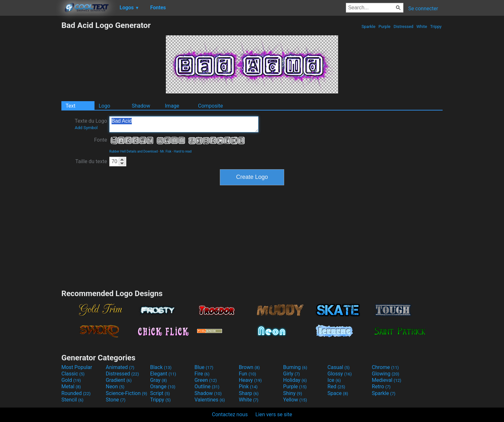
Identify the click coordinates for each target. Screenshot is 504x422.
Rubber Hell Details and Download (134, 151)
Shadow (141, 106)
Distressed (403, 26)
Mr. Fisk (166, 151)
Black (161, 367)
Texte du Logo (91, 124)
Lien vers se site (274, 414)
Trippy (436, 26)
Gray (158, 380)
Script (160, 393)
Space (338, 393)
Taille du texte (91, 161)
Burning (295, 367)
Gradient (119, 380)
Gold (71, 380)
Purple (384, 26)
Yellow (295, 400)
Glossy (340, 374)
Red (336, 387)
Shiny (293, 393)
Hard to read (183, 151)
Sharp (249, 393)
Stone (116, 400)
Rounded (76, 393)
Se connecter (423, 9)
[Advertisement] (31, 117)
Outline (207, 387)
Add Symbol (86, 128)
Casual (339, 367)
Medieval (387, 380)
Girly (292, 374)
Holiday (295, 380)
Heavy (250, 380)
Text (70, 106)
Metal (71, 387)
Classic (73, 374)
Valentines (210, 400)
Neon (115, 387)
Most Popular (77, 367)
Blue (204, 367)
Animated (120, 367)
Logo (104, 106)
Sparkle (369, 26)
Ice (334, 380)
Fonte (101, 140)
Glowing (386, 374)
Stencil (72, 400)
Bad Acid (184, 124)
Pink (248, 387)
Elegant (163, 374)
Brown (249, 367)
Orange (163, 387)
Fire (202, 374)
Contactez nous (230, 414)
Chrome (385, 367)
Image (172, 106)
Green (206, 380)
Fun (248, 374)
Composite (211, 106)
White (422, 26)
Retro (381, 387)
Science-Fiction (126, 393)
